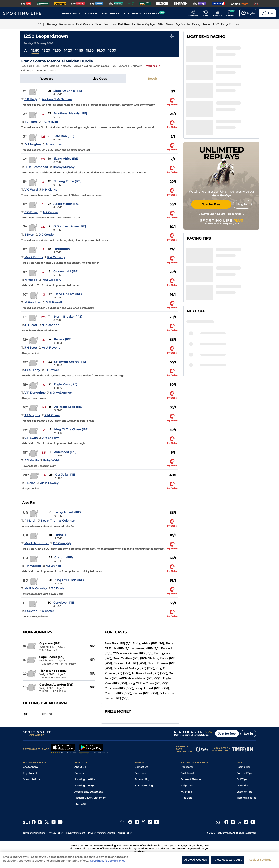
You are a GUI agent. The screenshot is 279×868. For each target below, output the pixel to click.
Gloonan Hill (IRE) (66, 271)
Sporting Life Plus (85, 779)
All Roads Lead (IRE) (68, 407)
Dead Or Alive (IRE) (68, 294)
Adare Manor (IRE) (66, 204)
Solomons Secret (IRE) (70, 362)
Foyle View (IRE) (66, 384)
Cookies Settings (260, 861)
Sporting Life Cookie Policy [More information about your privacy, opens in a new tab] (108, 862)
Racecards (187, 767)
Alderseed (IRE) (65, 452)
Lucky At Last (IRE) (68, 512)
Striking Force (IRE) (67, 181)
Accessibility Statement (88, 792)
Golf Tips (242, 779)
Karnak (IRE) (63, 339)
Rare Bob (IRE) (64, 136)
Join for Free (211, 204)
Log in (248, 734)
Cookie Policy (125, 833)
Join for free (227, 734)
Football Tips (244, 773)
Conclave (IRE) (64, 603)
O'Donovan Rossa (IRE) (70, 226)
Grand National (32, 779)
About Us (80, 767)
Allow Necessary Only (228, 861)
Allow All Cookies (195, 861)
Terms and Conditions (34, 833)
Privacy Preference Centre (102, 833)
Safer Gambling (144, 785)
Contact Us (141, 767)
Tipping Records (246, 798)
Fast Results (188, 773)
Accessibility (142, 779)
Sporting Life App (85, 785)
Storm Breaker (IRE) (68, 317)
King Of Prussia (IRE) (69, 580)
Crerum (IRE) (64, 557)
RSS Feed (80, 804)
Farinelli (60, 535)
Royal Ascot (30, 773)
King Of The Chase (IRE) (71, 429)
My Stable (187, 792)
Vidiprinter (187, 785)
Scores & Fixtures (191, 779)
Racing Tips (244, 767)
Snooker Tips (244, 792)
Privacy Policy (56, 833)
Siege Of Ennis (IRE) (68, 91)
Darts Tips (243, 785)
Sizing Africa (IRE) (66, 159)
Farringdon (62, 249)
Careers (79, 773)
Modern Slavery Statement (90, 798)
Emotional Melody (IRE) (70, 113)
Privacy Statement (75, 833)
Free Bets (187, 798)
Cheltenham (30, 767)
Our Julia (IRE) (65, 475)
